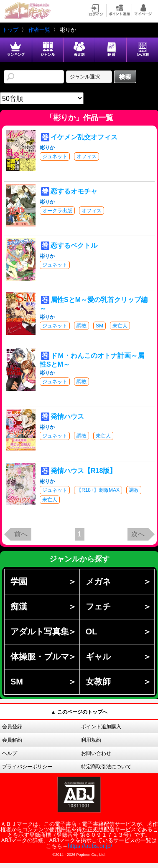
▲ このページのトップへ (79, 712)
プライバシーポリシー (27, 767)
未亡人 (120, 326)
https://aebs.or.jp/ (90, 846)
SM (99, 326)
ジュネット (55, 156)
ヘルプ (10, 753)
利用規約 (91, 740)
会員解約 (12, 740)
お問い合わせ (96, 753)
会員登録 (12, 727)
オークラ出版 (57, 211)
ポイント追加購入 (101, 727)
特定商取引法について (106, 767)
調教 (82, 326)
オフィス (87, 156)
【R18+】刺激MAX (98, 490)
